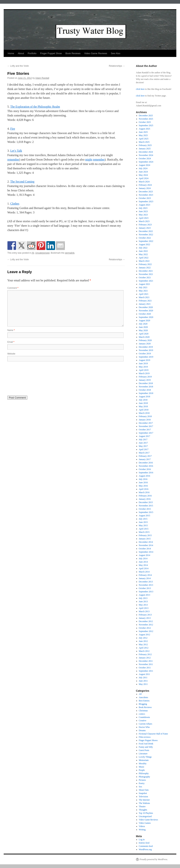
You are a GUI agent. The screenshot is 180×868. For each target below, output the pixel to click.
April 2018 (144, 410)
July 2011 (143, 678)
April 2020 (144, 334)
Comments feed (146, 846)
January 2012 (145, 658)
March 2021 (144, 297)
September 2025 (146, 125)
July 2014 (143, 559)
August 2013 (145, 595)
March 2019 (144, 373)
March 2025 (144, 142)
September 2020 (146, 317)
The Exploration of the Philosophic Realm (35, 107)
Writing (142, 830)
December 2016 (146, 463)
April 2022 (144, 258)
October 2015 (145, 509)
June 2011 (143, 681)
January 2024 (145, 188)
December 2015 (146, 502)
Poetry (142, 783)
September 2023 (146, 201)
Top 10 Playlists (146, 813)
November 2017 (146, 426)
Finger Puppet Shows (148, 740)
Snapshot (143, 793)
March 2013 (144, 611)
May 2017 (143, 446)
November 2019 (146, 350)
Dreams (142, 730)
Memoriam (144, 760)
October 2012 (145, 628)
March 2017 (144, 453)
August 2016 (145, 476)
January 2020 (145, 344)
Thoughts (143, 810)
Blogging (143, 704)
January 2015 (145, 539)
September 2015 (146, 512)
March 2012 (144, 651)
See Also (115, 53)
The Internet (144, 800)
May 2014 (143, 565)
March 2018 (144, 413)
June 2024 (143, 172)
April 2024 (144, 178)
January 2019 (145, 380)
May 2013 (143, 605)
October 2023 (145, 198)
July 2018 (143, 400)
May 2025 (143, 135)
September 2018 (146, 393)
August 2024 (145, 165)
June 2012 (143, 641)
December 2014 (146, 542)
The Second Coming (22, 182)
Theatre (142, 806)
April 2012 (144, 648)
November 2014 (146, 545)
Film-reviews (145, 737)
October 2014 (145, 549)
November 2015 (146, 506)
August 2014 (145, 555)
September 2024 (146, 162)
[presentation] (22, 378)
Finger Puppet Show (51, 53)
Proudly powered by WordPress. (154, 859)
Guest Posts (144, 750)
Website (11, 354)
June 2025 (143, 132)
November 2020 (146, 311)
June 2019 (143, 363)
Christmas (143, 711)
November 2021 (146, 274)
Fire (13, 129)
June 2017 (143, 443)
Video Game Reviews (96, 53)
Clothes (15, 204)
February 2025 (145, 145)
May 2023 (143, 215)
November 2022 (146, 235)
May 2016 (143, 486)
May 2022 (143, 254)
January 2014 (145, 578)
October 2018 (145, 390)
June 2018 (143, 403)
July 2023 (143, 208)
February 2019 (145, 377)
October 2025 (145, 122)
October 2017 (145, 430)
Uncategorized (42, 253)
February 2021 (145, 301)
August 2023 (145, 205)
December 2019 (146, 347)
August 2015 (145, 516)
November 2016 (146, 466)
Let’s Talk (16, 151)
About (21, 53)
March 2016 (144, 492)
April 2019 (144, 370)
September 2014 (146, 552)
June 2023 (143, 211)
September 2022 (146, 241)
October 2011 (145, 668)
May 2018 (143, 406)
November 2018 (146, 387)
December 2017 (146, 423)
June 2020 (143, 327)
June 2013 (143, 602)
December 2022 (146, 231)
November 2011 (146, 664)
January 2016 (145, 499)
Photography (144, 777)
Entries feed (144, 843)
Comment (13, 288)
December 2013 (146, 582)
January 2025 (145, 149)
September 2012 (146, 631)
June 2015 (143, 522)
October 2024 (145, 159)
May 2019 (143, 367)
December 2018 (146, 383)
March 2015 (144, 532)
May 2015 (143, 525)
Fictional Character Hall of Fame (153, 734)
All (33, 253)
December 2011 (146, 661)
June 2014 (143, 562)
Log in (142, 840)
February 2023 (145, 225)
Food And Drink (146, 744)
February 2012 (145, 654)
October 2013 (145, 588)
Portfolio (32, 53)
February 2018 (145, 416)
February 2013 (145, 615)
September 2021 (146, 281)
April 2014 (144, 568)
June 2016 (143, 482)
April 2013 (144, 608)
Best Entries (144, 701)
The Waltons (144, 803)
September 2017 (146, 433)
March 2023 (144, 221)
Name (11, 330)
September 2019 (146, 357)
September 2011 (146, 671)
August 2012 (145, 635)
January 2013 (145, 618)
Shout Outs (144, 790)
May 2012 (143, 644)
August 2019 (145, 360)
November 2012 (146, 625)
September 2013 (146, 592)
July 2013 (143, 598)
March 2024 (144, 182)
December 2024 (146, 152)
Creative (143, 721)
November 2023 (146, 195)
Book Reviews (73, 53)
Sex (141, 787)
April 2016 (144, 489)
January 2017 (145, 459)
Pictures (142, 780)
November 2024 (146, 155)
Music (142, 767)
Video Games (145, 823)
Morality (143, 763)
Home (11, 53)
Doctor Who (144, 727)
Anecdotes (144, 697)
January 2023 (145, 228)
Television (143, 797)
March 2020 (144, 337)
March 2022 (144, 261)
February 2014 (145, 575)
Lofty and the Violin (18, 66)
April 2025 (144, 139)
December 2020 (146, 307)
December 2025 (146, 116)
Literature (143, 754)
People (142, 770)
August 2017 (145, 436)
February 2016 (145, 496)
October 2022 (145, 238)
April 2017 (144, 449)
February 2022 (145, 264)
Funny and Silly (146, 747)
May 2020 (143, 330)
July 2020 (143, 324)
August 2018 (145, 397)
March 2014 (144, 572)
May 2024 (143, 175)
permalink (70, 253)
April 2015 (144, 529)
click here (140, 89)
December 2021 (146, 271)
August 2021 (145, 284)
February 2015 (145, 535)
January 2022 (145, 268)
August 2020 (145, 320)
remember (13, 160)
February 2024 (145, 185)
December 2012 (146, 621)
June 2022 (143, 251)
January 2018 (145, 420)
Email (11, 342)
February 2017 (145, 456)
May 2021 (143, 291)
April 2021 (144, 294)
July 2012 (143, 638)
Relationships (117, 66)
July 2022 (143, 248)
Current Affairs (146, 724)
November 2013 (146, 585)
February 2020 (145, 340)
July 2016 (143, 479)
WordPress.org (145, 849)
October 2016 (145, 469)
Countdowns (144, 717)
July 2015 (143, 519)
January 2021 (145, 304)
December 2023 (146, 192)
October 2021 (145, 278)
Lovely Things (145, 757)
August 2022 (145, 244)
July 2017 (143, 440)
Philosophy (144, 773)
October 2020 (145, 314)
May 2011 (143, 684)
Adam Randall (42, 78)
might (89, 160)
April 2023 (144, 218)
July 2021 (143, 287)
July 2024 (143, 168)
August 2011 (144, 674)
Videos (142, 826)
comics (142, 714)
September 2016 (146, 473)
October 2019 (145, 354)
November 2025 (146, 119)
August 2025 (145, 129)
